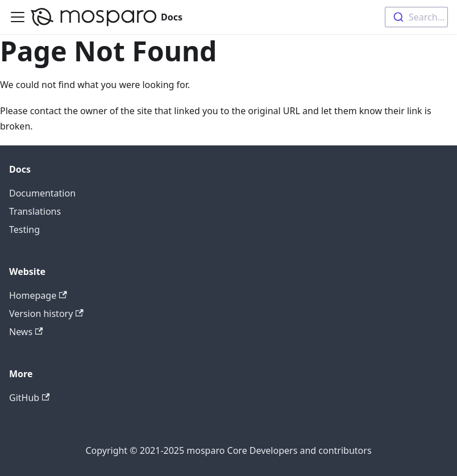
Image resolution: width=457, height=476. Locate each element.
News (26, 332)
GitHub (29, 398)
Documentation (42, 193)
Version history (46, 314)
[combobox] (416, 17)
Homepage (38, 295)
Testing (24, 229)
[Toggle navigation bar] (18, 17)
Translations (35, 211)
